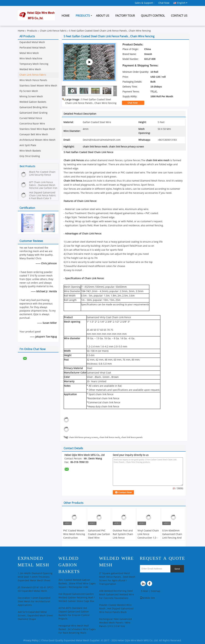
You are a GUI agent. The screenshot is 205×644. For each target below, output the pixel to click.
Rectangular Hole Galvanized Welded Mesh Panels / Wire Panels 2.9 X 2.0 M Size (116, 623)
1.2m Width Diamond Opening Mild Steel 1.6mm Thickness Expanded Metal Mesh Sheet (35, 577)
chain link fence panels (132, 437)
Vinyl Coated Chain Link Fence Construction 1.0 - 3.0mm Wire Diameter (148, 538)
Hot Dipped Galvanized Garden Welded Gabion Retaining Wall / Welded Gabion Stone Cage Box (77, 598)
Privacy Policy (31, 641)
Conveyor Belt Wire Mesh (34, 135)
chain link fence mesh (110, 437)
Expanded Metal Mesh (32, 42)
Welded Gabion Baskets (33, 102)
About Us (103, 16)
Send (177, 569)
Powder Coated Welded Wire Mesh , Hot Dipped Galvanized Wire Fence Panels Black (116, 609)
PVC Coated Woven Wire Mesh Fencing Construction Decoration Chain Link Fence (74, 538)
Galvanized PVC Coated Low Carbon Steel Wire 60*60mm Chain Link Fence (99, 538)
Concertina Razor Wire (32, 124)
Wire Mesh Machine (31, 59)
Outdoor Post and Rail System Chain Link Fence (123, 534)
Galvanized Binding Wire (33, 107)
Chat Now (164, 3)
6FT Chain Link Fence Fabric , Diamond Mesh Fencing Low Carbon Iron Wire (43, 187)
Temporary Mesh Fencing (34, 64)
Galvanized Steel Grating (33, 113)
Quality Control (153, 16)
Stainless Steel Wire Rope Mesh (37, 129)
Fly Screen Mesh (29, 91)
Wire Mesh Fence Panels (33, 80)
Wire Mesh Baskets (30, 151)
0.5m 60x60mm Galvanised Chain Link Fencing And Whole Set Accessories (172, 538)
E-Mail (145, 591)
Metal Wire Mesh (29, 53)
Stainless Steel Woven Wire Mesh (38, 86)
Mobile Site (147, 598)
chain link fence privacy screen (83, 437)
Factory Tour (125, 16)
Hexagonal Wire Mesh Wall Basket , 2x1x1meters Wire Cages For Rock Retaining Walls (77, 629)
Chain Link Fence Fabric (53, 31)
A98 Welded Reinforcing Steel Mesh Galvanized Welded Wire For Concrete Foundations (117, 595)
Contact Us (179, 16)
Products (83, 16)
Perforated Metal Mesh (33, 48)
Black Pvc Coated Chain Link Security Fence (42, 173)
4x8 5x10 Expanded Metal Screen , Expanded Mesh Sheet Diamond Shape (35, 616)
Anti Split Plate (28, 145)
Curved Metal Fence (31, 118)
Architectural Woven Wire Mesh (37, 140)
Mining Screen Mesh (31, 97)
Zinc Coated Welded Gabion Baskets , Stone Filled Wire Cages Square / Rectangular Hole (77, 584)
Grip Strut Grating (30, 156)
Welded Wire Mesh (30, 69)
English (182, 3)
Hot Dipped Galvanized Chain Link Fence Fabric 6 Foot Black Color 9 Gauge (43, 197)
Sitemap (156, 591)
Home (66, 16)
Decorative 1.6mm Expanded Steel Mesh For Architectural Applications (34, 602)
